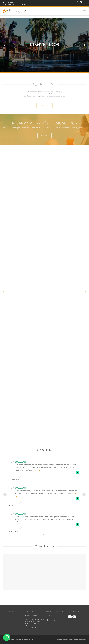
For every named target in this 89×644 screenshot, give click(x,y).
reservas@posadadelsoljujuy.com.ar (15, 4)
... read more (37, 470)
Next (84, 494)
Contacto (71, 623)
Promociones (51, 620)
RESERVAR (45, 136)
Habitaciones (51, 616)
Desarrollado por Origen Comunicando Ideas (71, 640)
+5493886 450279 (31, 616)
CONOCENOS (45, 107)
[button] (7, 637)
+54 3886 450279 (9, 2)
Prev (5, 494)
